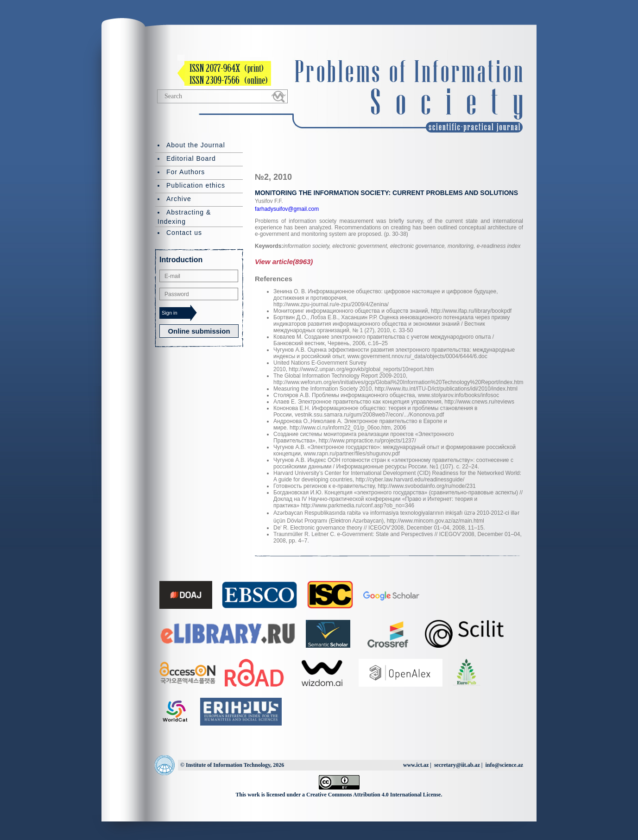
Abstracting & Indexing (184, 217)
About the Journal (196, 145)
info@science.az (504, 765)
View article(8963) (284, 262)
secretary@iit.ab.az (457, 765)
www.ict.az (416, 765)
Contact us (184, 233)
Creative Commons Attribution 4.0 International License (373, 795)
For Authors (186, 172)
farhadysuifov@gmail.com (287, 209)
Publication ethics (196, 185)
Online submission (199, 331)
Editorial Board (191, 158)
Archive (179, 199)
